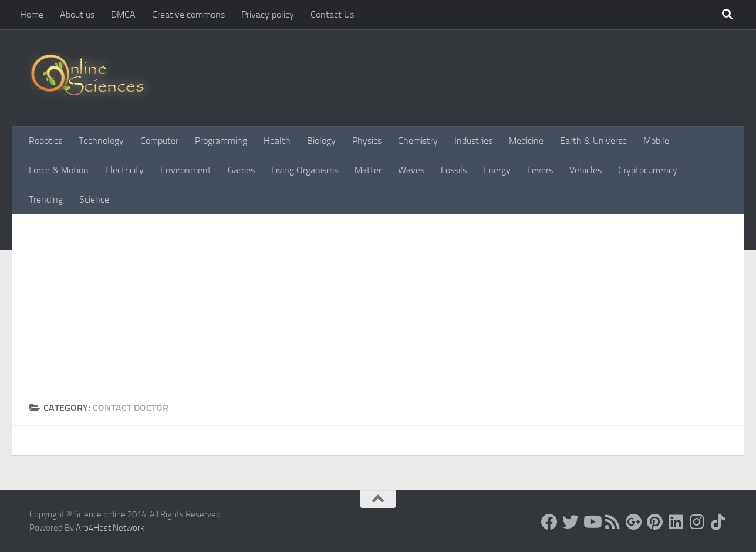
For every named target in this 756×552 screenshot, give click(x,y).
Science (94, 199)
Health (277, 141)
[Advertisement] (378, 313)
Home (32, 14)
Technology (101, 141)
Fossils (454, 170)
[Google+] (634, 522)
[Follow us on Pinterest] (655, 522)
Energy (497, 170)
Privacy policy (268, 14)
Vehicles (585, 170)
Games (241, 170)
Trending (46, 199)
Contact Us (332, 14)
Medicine (526, 141)
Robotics (45, 141)
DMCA (123, 14)
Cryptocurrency (648, 170)
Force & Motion (59, 170)
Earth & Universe (593, 141)
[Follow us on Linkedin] (676, 522)
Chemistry (418, 141)
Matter (368, 170)
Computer (159, 141)
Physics (367, 141)
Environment (186, 170)
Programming (221, 141)
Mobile (656, 141)
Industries (473, 141)
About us (77, 14)
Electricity (124, 170)
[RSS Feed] (613, 522)
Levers (540, 170)
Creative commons (188, 14)
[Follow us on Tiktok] (718, 522)
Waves (411, 170)
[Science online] (549, 522)
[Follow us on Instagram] (697, 522)
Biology (321, 141)
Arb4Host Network (110, 528)
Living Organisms (305, 170)
